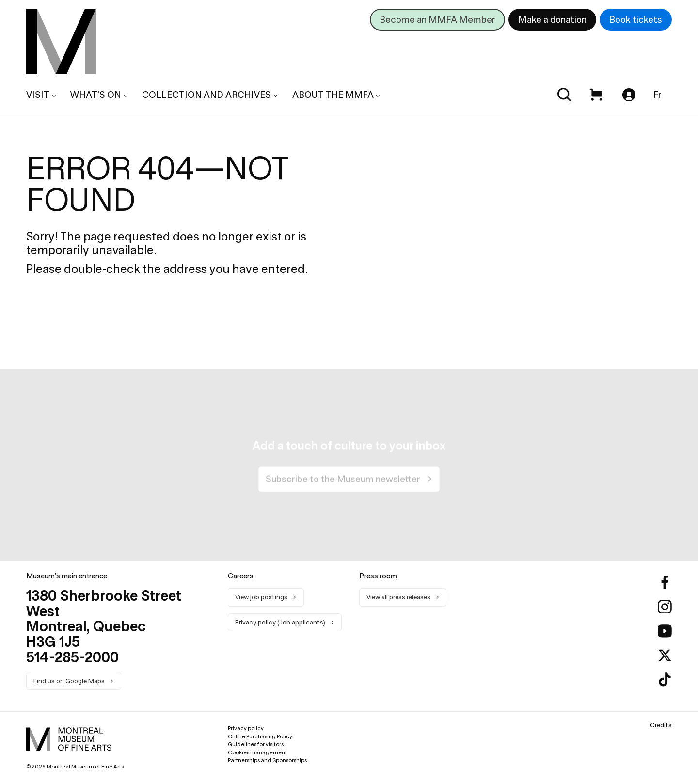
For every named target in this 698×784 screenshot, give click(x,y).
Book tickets (636, 20)
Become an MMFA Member (437, 20)
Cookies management (257, 752)
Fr (658, 95)
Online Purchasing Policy (260, 736)
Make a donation (552, 20)
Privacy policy (246, 728)
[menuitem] (61, 41)
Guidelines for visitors (256, 744)
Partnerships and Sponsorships (267, 760)
